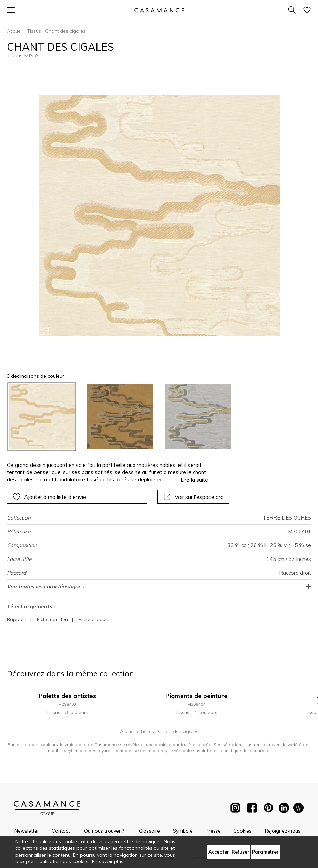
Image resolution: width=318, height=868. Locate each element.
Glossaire (149, 831)
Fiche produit (93, 619)
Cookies (242, 831)
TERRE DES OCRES (287, 518)
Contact (61, 831)
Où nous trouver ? (104, 831)
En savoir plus (108, 861)
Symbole (183, 831)
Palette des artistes (67, 696)
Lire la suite (194, 480)
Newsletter (27, 831)
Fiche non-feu (52, 619)
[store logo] (159, 10)
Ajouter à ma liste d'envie (49, 497)
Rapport (17, 619)
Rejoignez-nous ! (284, 831)
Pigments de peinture (196, 696)
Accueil (15, 31)
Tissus (34, 31)
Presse (213, 831)
